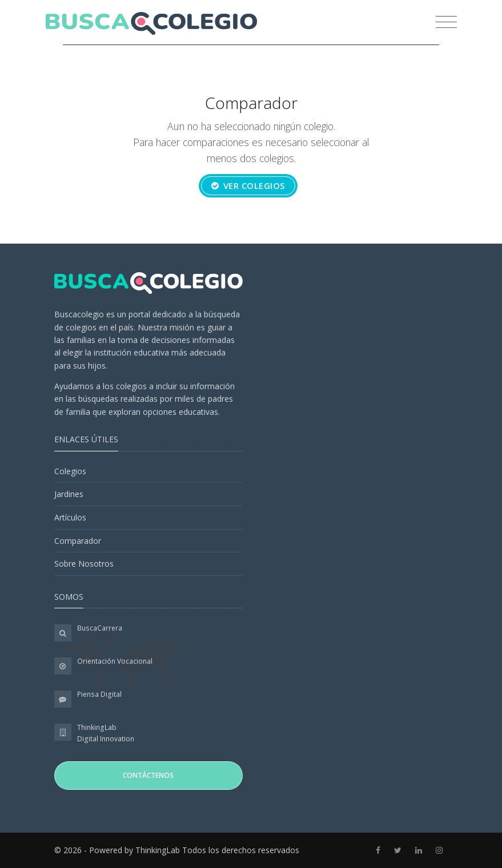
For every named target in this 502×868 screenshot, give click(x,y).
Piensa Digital (99, 694)
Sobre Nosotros (84, 564)
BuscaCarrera (100, 628)
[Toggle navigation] (443, 23)
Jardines (69, 494)
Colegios (70, 471)
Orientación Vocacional (115, 661)
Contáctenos (148, 775)
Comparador (78, 541)
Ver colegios (248, 185)
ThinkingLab (97, 727)
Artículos (70, 517)
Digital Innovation (106, 739)
